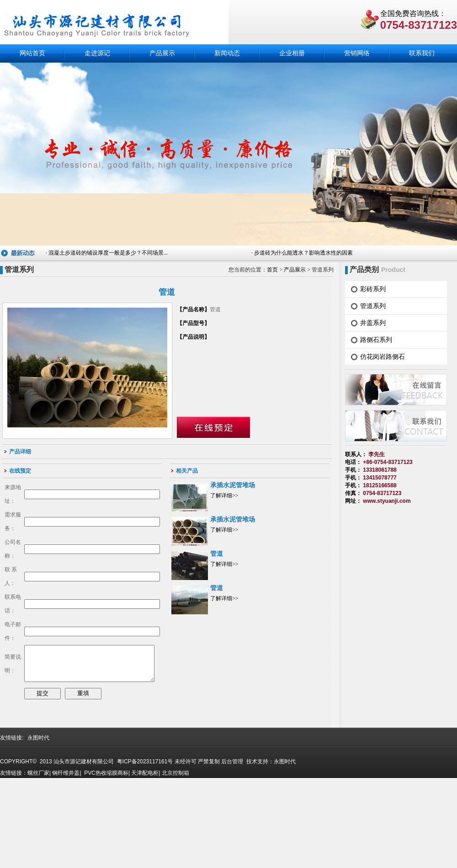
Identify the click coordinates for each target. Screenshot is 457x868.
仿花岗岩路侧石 (383, 357)
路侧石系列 (376, 340)
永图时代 (38, 827)
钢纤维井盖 (66, 862)
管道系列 (373, 306)
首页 (272, 270)
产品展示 (162, 53)
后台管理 (232, 851)
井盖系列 (373, 323)
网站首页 (32, 53)
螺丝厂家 (38, 862)
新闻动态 (227, 53)
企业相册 (292, 53)
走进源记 (97, 53)
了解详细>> (224, 495)
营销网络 (357, 53)
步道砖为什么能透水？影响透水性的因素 (303, 253)
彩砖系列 (373, 289)
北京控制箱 (175, 862)
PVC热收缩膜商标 (106, 862)
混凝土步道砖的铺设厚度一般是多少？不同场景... (108, 253)
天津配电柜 (145, 862)
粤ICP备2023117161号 (144, 851)
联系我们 (422, 53)
